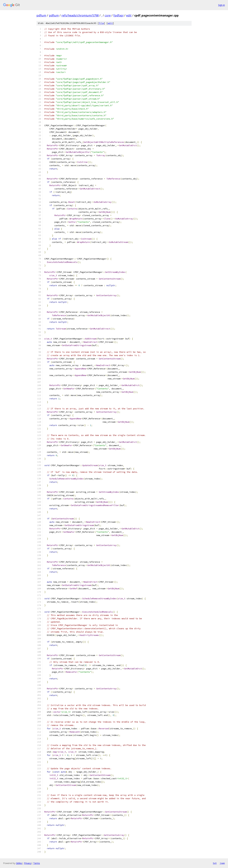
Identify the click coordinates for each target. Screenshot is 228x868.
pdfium (41, 15)
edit (129, 15)
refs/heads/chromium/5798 (80, 15)
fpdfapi (118, 15)
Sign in (222, 5)
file (101, 23)
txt (215, 863)
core (108, 15)
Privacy (28, 863)
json (222, 863)
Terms (37, 863)
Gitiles (19, 863)
